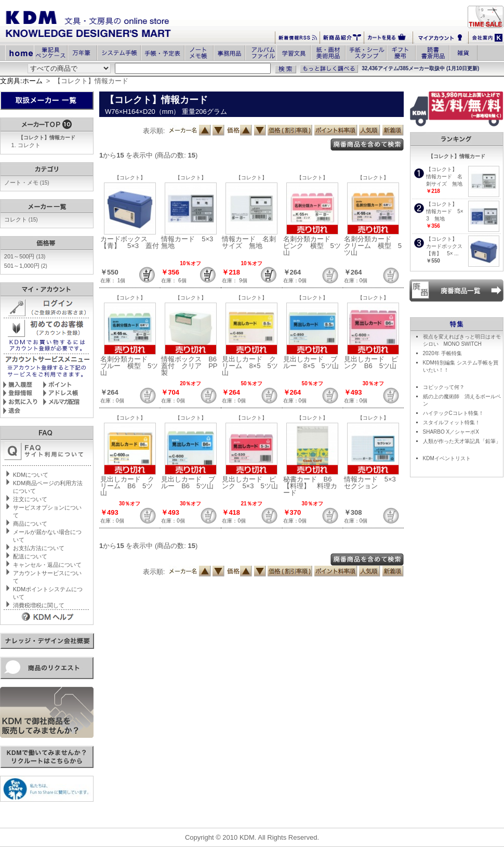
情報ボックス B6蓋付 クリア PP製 (189, 366)
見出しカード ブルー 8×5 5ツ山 (311, 362)
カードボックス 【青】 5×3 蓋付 (130, 242)
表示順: (154, 131)
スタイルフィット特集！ (452, 422)
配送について (30, 556)
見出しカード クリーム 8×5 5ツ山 (250, 366)
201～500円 (25, 256)
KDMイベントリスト (447, 458)
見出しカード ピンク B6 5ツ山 (371, 362)
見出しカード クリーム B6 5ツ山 (127, 486)
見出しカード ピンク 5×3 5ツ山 (250, 483)
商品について (30, 524)
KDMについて (31, 475)
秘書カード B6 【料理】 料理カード (311, 486)
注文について (30, 499)
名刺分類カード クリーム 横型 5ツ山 (373, 246)
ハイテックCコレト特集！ (453, 413)
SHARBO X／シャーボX (451, 432)
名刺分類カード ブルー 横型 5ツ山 (129, 366)
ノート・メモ (27, 183)
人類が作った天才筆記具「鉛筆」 (462, 441)
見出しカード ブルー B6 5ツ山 (188, 483)
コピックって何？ (444, 387)
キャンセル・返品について (47, 565)
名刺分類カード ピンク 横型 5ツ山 (312, 246)
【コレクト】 (130, 178)
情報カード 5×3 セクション (373, 483)
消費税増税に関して (39, 605)
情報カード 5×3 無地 (190, 242)
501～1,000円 (26, 266)
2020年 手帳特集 (442, 353)
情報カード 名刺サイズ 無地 (249, 242)
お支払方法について (39, 548)
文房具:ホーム (21, 81)
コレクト (29, 145)
